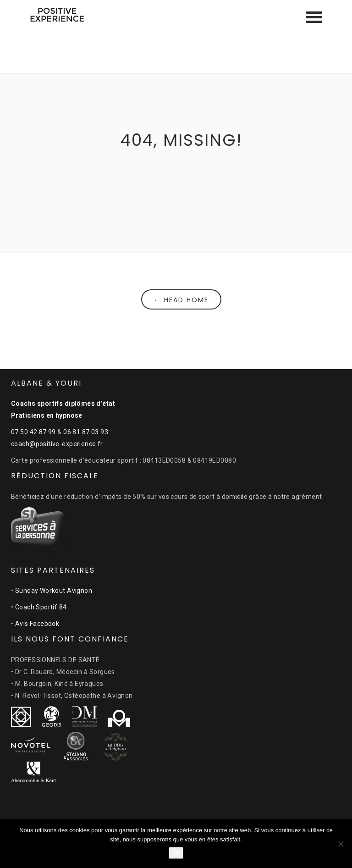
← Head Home (181, 300)
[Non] (341, 844)
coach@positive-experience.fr (57, 444)
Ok (176, 853)
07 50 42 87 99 (33, 432)
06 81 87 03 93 (86, 432)
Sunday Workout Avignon (54, 591)
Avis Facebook (37, 624)
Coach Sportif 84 (41, 607)
